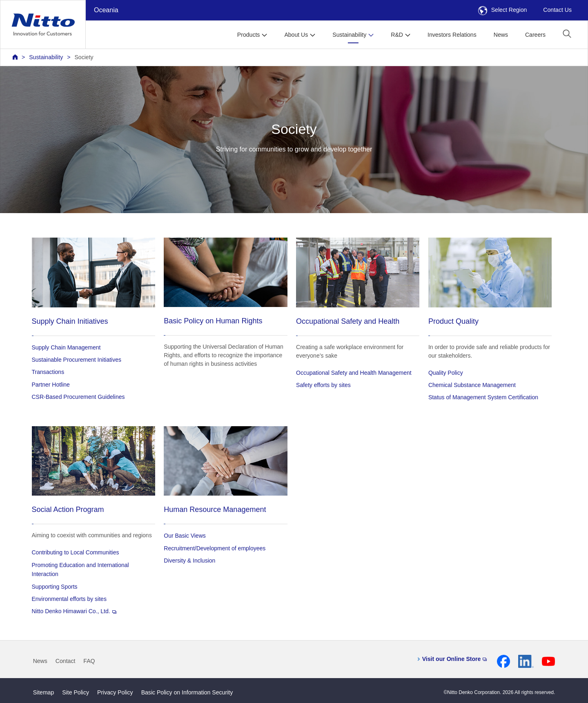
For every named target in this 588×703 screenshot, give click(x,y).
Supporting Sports (55, 587)
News (501, 35)
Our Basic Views (185, 536)
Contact (66, 661)
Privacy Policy (115, 692)
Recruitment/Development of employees (215, 548)
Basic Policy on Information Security (187, 692)
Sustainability (46, 57)
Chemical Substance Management (472, 385)
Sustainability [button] (349, 35)
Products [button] (249, 35)
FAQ (89, 661)
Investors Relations (452, 35)
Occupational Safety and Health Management (354, 373)
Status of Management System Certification (483, 397)
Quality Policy (446, 373)
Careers (535, 35)
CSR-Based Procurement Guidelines (78, 397)
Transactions (48, 372)
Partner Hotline (51, 385)
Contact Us (557, 10)
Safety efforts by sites (323, 385)
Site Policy (76, 692)
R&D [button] (397, 35)
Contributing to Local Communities (76, 552)
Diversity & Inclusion (189, 561)
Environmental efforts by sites (69, 599)
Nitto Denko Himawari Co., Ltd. (74, 611)
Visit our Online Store (455, 659)
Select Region (503, 10)
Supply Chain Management (66, 347)
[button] (567, 34)
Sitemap (44, 692)
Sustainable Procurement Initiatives (77, 360)
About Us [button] (296, 35)
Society (84, 57)
